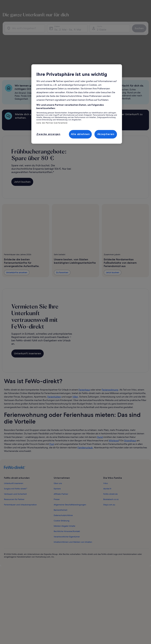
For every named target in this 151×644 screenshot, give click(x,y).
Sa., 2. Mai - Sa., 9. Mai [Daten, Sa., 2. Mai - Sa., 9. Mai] (68, 28)
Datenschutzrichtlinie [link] (63, 474)
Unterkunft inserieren (28, 315)
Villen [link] (75, 355)
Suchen (136, 27)
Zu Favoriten (62, 237)
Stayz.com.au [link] (109, 463)
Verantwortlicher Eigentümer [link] (67, 495)
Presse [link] (57, 458)
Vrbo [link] (106, 442)
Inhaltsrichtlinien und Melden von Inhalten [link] (73, 500)
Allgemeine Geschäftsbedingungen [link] (70, 463)
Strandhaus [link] (130, 399)
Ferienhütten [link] (54, 355)
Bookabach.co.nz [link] (111, 458)
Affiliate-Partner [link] (61, 452)
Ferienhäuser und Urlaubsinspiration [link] (20, 463)
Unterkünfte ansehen (17, 237)
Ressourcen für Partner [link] (14, 458)
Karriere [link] (57, 447)
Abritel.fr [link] (107, 447)
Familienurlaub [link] (85, 406)
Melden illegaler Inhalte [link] (64, 484)
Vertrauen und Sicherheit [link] (15, 452)
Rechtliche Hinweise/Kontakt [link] (67, 490)
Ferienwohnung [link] (110, 348)
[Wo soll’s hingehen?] (27, 27)
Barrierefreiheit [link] (60, 468)
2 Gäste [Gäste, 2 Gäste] (100, 28)
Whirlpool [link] (114, 399)
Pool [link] (52, 402)
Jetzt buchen (22, 146)
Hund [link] (100, 395)
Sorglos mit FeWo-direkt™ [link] (16, 447)
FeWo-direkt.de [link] (110, 452)
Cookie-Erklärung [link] (61, 479)
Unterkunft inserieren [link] (14, 442)
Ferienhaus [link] (84, 348)
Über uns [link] (58, 442)
